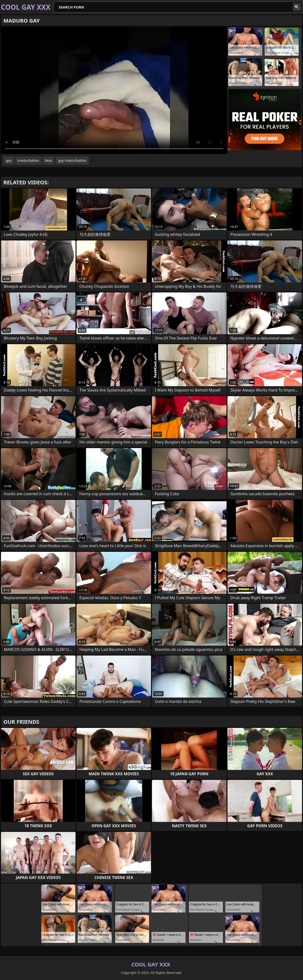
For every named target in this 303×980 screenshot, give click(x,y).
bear (49, 160)
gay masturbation (72, 160)
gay (9, 160)
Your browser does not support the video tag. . (114, 90)
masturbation (28, 160)
